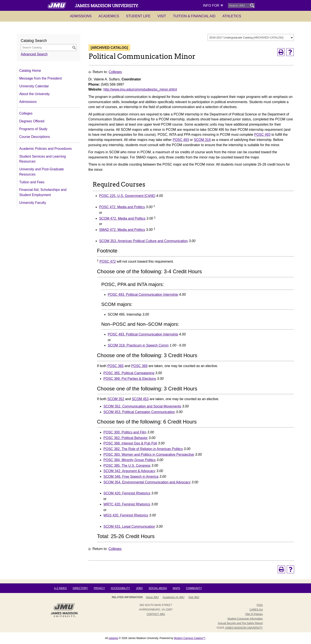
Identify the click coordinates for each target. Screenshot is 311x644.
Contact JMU (156, 614)
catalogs (113, 638)
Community (194, 588)
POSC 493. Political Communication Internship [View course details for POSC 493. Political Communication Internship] (143, 295)
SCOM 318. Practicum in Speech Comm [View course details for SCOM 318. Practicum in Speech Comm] (138, 345)
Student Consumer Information (245, 619)
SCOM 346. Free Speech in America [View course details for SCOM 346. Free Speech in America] (131, 477)
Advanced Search (34, 54)
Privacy (99, 588)
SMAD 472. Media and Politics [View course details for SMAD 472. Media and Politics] (122, 230)
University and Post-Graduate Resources (42, 172)
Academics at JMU (174, 597)
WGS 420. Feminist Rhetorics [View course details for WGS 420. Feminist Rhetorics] (126, 515)
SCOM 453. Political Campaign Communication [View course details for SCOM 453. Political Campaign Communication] (139, 412)
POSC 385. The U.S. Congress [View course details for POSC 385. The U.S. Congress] (127, 466)
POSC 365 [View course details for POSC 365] (115, 366)
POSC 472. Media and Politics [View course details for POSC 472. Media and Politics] (122, 207)
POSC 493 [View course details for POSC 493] (262, 135)
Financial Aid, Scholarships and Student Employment (43, 192)
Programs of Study (33, 129)
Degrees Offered (32, 121)
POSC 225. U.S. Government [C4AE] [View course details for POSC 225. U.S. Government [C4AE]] (127, 196)
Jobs (139, 588)
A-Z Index (60, 588)
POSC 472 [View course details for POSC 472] (108, 261)
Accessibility (120, 588)
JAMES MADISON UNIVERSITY (244, 628)
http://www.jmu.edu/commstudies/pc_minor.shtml (140, 89)
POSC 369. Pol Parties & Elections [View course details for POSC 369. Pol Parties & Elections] (130, 379)
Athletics (232, 16)
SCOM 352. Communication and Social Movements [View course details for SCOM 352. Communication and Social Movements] (142, 406)
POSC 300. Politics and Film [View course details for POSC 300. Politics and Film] (125, 432)
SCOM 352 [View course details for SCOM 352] (116, 399)
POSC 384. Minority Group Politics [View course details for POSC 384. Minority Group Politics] (130, 460)
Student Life (138, 16)
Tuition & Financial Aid (194, 16)
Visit (162, 16)
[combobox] (251, 37)
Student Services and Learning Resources (42, 159)
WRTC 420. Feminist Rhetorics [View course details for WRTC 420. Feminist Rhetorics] (127, 504)
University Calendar (34, 86)
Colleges (26, 113)
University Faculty (33, 203)
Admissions (81, 16)
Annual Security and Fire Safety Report (240, 623)
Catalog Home (30, 71)
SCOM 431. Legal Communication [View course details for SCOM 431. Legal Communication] (129, 527)
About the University (34, 94)
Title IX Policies (254, 614)
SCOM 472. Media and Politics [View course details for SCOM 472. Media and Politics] (122, 218)
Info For (213, 6)
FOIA (260, 605)
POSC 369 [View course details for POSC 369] (139, 366)
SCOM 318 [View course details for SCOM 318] (202, 140)
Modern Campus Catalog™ (190, 638)
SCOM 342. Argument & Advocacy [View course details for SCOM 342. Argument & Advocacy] (129, 471)
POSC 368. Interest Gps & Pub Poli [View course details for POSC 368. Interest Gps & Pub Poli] (130, 443)
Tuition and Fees (32, 182)
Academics (109, 16)
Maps (176, 588)
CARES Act (256, 610)
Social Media (158, 588)
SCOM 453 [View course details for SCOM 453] (140, 399)
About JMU (152, 597)
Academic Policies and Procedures (45, 149)
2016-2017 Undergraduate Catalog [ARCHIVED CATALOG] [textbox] (246, 38)
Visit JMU (194, 597)
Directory (80, 588)
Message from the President (40, 78)
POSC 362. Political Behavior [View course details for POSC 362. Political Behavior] (126, 438)
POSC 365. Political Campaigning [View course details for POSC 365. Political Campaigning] (129, 373)
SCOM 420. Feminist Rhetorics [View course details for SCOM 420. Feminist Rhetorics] (127, 493)
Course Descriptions (35, 137)
